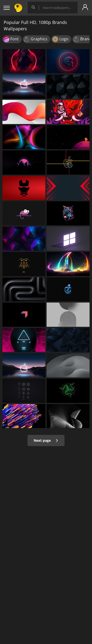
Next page (46, 440)
